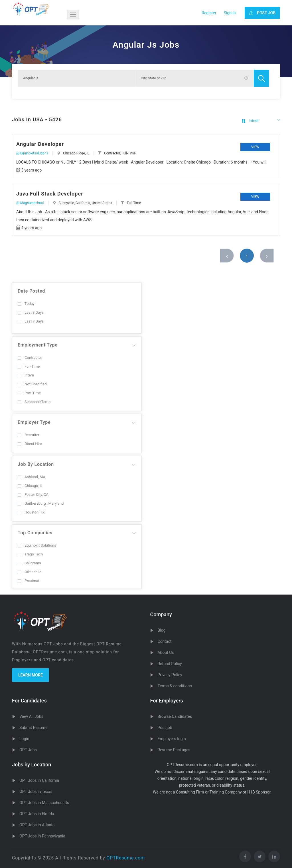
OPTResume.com (126, 858)
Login (24, 739)
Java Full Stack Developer (50, 194)
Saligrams (29, 563)
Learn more (31, 675)
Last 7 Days (31, 321)
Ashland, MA (32, 477)
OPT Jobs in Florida (37, 814)
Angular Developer (40, 144)
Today (26, 304)
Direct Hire (30, 444)
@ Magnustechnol (30, 203)
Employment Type (38, 345)
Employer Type (34, 422)
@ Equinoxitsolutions (32, 153)
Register (209, 13)
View (255, 147)
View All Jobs (31, 716)
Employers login (172, 739)
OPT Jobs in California (39, 780)
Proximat (29, 581)
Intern (26, 375)
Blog (161, 630)
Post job (165, 728)
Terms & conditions (175, 686)
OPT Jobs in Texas (36, 792)
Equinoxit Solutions (37, 545)
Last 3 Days (31, 312)
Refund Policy (170, 664)
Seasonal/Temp (34, 402)
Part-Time (29, 393)
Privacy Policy (170, 675)
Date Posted (31, 291)
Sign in (230, 13)
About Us (166, 652)
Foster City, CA (33, 495)
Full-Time (29, 366)
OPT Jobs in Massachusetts (44, 803)
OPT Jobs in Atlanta (37, 825)
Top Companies (35, 533)
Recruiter (29, 435)
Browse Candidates (175, 716)
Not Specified (32, 384)
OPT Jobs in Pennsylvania (42, 836)
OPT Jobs (28, 750)
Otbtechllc (30, 572)
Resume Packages (174, 750)
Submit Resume (33, 728)
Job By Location (36, 464)
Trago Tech (30, 554)
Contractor (30, 358)
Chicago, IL (30, 486)
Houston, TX (31, 512)
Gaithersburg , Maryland (41, 503)
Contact (164, 641)
